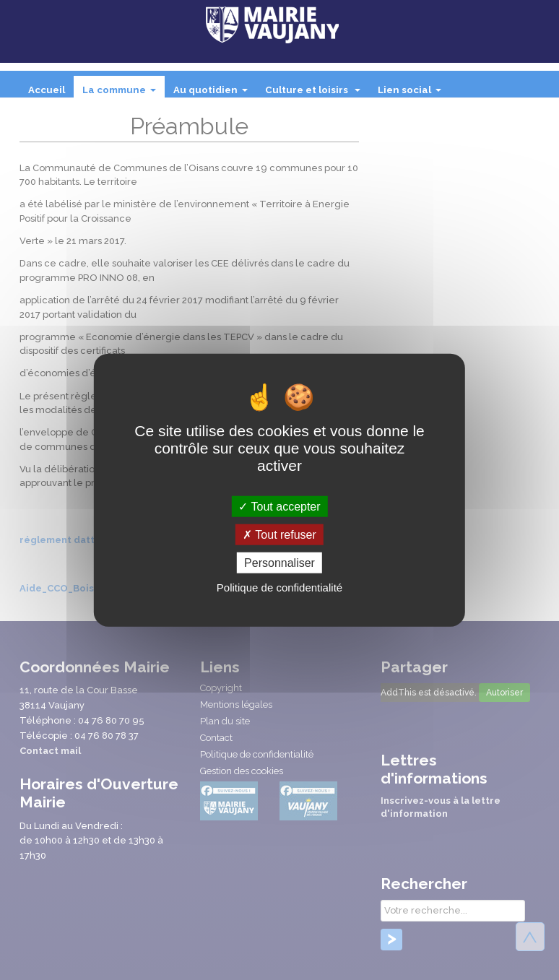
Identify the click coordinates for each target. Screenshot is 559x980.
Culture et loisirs (316, 94)
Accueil (47, 90)
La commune (122, 94)
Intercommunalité (73, 119)
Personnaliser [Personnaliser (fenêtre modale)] (279, 563)
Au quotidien (213, 94)
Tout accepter (279, 506)
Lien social (412, 94)
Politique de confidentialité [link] (279, 587)
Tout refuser (279, 534)
